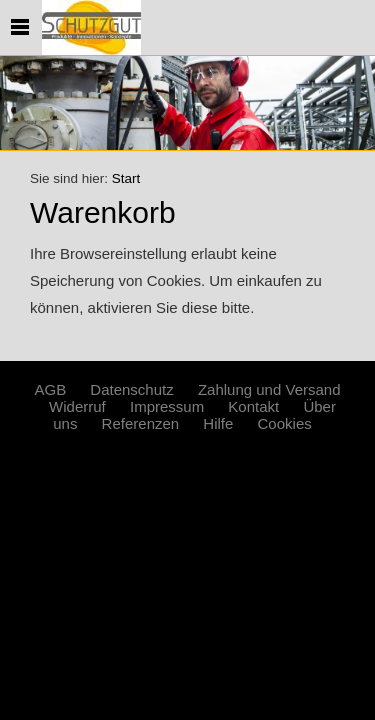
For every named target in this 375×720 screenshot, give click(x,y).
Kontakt (253, 406)
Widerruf (77, 406)
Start (126, 178)
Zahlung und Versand (269, 389)
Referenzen (141, 423)
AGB (50, 389)
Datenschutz (131, 389)
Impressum (167, 406)
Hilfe (218, 423)
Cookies (285, 423)
